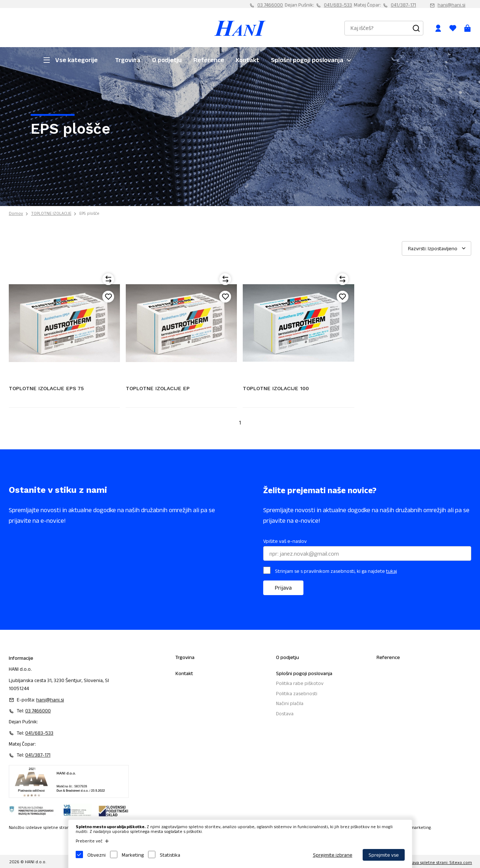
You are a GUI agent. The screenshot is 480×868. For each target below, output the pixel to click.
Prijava (283, 588)
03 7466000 (270, 5)
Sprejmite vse (384, 855)
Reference (209, 60)
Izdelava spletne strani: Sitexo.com (437, 862)
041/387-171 (403, 5)
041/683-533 (338, 5)
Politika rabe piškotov (300, 683)
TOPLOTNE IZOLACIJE (51, 213)
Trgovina (128, 60)
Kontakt (247, 60)
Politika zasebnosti (297, 693)
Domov (16, 213)
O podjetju (167, 60)
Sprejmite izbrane (333, 855)
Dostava (285, 713)
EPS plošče (89, 213)
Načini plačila (290, 703)
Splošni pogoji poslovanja (307, 60)
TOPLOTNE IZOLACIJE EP (158, 388)
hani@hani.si (451, 5)
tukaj (392, 571)
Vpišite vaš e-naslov (285, 541)
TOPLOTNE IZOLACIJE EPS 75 (46, 388)
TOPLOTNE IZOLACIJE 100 (276, 388)
